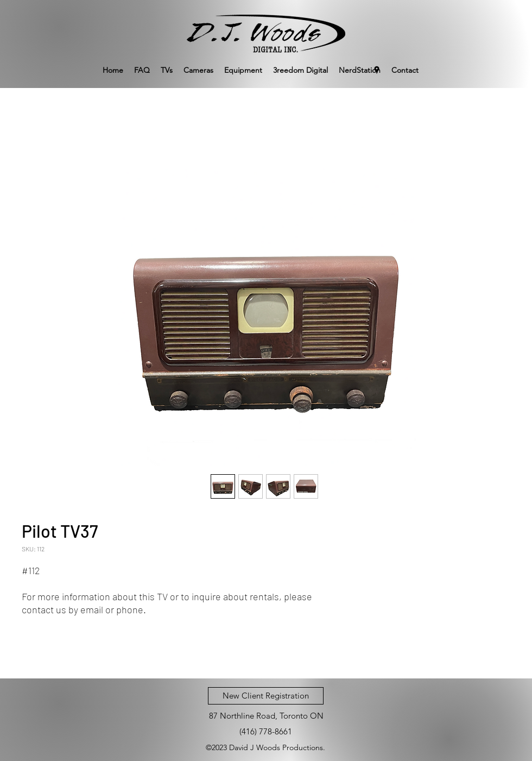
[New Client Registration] (266, 696)
